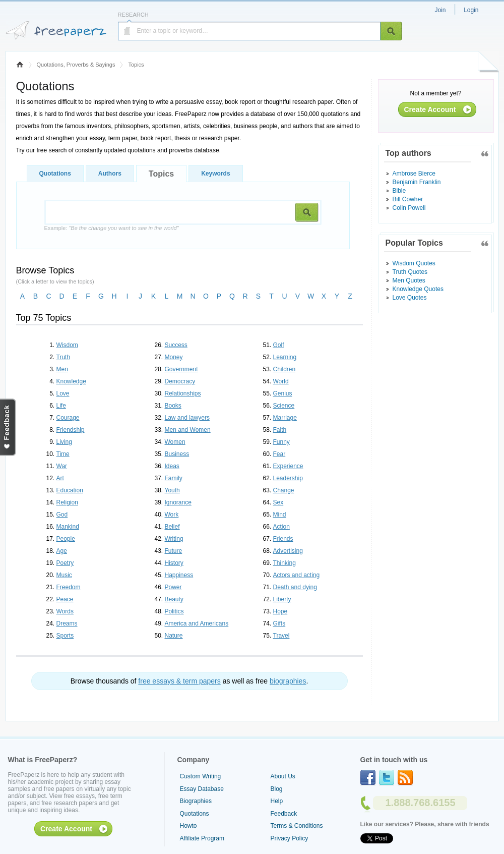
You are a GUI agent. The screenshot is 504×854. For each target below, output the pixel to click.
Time (63, 454)
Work (172, 515)
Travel (281, 636)
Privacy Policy (290, 838)
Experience (288, 466)
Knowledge (71, 381)
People (66, 539)
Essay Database (202, 789)
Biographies (196, 801)
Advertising (288, 551)
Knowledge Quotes (418, 289)
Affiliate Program (202, 838)
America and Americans (197, 623)
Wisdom (67, 345)
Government (181, 369)
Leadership (288, 478)
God (62, 515)
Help (277, 801)
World (281, 381)
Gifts (279, 623)
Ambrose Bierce (414, 174)
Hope (280, 611)
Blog (277, 789)
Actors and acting (297, 575)
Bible (399, 191)
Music (64, 575)
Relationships (183, 393)
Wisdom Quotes (414, 263)
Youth (172, 490)
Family (174, 478)
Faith (280, 430)
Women (175, 442)
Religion (67, 502)
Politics (174, 611)
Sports (65, 636)
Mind (280, 515)
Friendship (71, 430)
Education (70, 490)
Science (284, 406)
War (62, 466)
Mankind (68, 527)
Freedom (69, 587)
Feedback (284, 814)
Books (173, 406)
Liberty (282, 599)
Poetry (65, 563)
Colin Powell (409, 208)
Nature (174, 636)
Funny (281, 442)
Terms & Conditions (297, 826)
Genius (283, 393)
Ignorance (178, 502)
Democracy (180, 381)
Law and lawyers (187, 418)
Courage (68, 418)
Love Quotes (410, 298)
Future (174, 551)
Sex (278, 502)
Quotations (55, 174)
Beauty (174, 599)
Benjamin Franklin (417, 182)
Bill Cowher (408, 199)
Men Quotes (409, 280)
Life (61, 406)
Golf (279, 345)
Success (176, 345)
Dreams (67, 623)
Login (471, 10)
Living (64, 442)
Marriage (285, 418)
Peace (65, 599)
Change (284, 490)
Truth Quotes (410, 272)
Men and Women (188, 430)
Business (177, 454)
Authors (110, 174)
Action (281, 527)
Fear (279, 454)
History (174, 563)
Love (63, 393)
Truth (64, 357)
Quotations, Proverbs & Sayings (76, 65)
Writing (174, 539)
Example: (112, 228)
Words (65, 611)
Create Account (430, 109)
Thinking (285, 563)
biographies (288, 681)
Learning (285, 357)
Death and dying (295, 587)
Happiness (179, 575)
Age (62, 551)
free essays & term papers (179, 681)
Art (60, 478)
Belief (172, 527)
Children (285, 369)
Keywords (215, 174)
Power (173, 587)
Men (62, 369)
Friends (283, 539)
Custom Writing (201, 776)
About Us (283, 776)
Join (440, 10)
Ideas (172, 466)
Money (174, 357)
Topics (161, 174)
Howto (188, 826)
